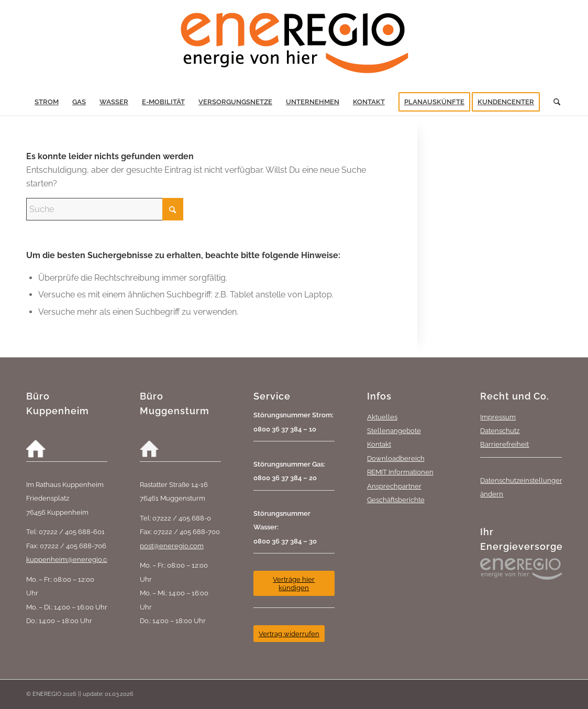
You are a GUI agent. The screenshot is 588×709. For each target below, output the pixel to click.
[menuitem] (47, 102)
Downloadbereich (396, 458)
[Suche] (553, 102)
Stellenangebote (394, 430)
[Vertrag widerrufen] (289, 634)
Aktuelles (382, 417)
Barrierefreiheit (504, 444)
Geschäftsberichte (396, 500)
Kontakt (379, 444)
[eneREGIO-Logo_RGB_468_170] (294, 45)
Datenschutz (500, 430)
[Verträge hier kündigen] (294, 583)
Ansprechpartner (394, 486)
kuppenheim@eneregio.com (72, 559)
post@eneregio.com (172, 546)
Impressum (498, 417)
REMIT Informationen (400, 472)
